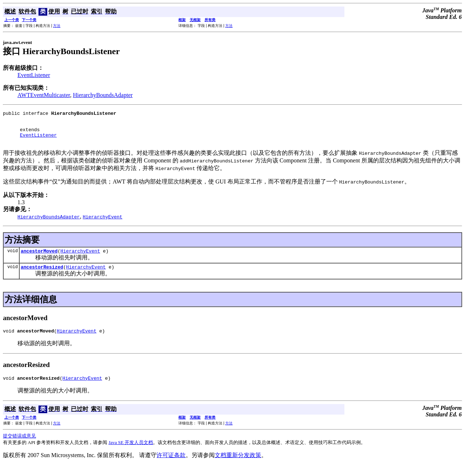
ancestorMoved (39, 258)
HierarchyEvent (80, 258)
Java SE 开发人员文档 (131, 453)
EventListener (34, 75)
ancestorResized (42, 275)
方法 (57, 26)
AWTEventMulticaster (44, 95)
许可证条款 (171, 466)
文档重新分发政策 (238, 466)
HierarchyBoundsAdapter (103, 95)
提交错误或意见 (19, 447)
